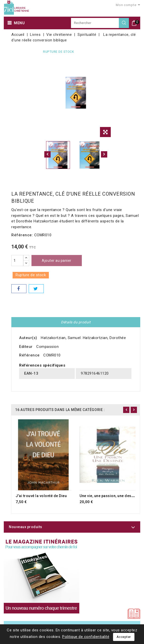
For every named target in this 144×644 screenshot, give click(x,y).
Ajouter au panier (57, 261)
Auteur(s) (28, 338)
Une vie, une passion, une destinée (110, 496)
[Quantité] (17, 261)
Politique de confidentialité (86, 637)
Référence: (22, 235)
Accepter (124, 637)
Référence (29, 355)
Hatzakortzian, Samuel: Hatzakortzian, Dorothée (83, 338)
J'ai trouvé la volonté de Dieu (41, 496)
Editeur (26, 347)
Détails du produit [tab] (76, 322)
